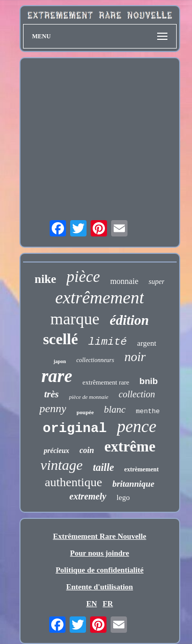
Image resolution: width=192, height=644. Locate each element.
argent (147, 343)
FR (108, 604)
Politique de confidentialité (100, 570)
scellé (60, 339)
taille (104, 467)
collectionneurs (95, 360)
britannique (133, 484)
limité (108, 342)
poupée (85, 412)
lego (123, 497)
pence (136, 426)
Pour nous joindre (100, 553)
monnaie (124, 281)
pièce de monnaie (89, 397)
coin (87, 450)
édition (129, 320)
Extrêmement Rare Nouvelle (99, 536)
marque (75, 319)
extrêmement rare (106, 382)
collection (137, 394)
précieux (56, 451)
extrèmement (142, 469)
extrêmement (100, 297)
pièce (83, 277)
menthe (148, 411)
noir (135, 357)
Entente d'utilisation (99, 587)
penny (53, 408)
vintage (61, 465)
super (156, 282)
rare (57, 376)
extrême (130, 446)
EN (91, 604)
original (75, 428)
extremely (88, 496)
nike (46, 279)
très (51, 394)
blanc (115, 409)
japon (59, 361)
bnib (148, 381)
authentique (73, 482)
